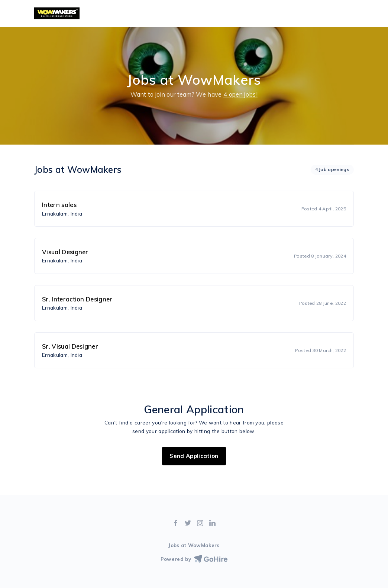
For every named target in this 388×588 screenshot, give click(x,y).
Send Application (194, 456)
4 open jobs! (240, 94)
